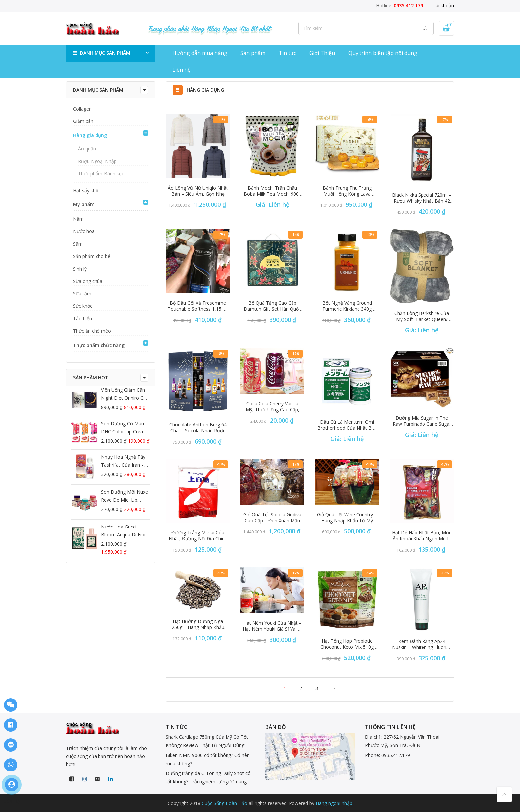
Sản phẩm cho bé (92, 256)
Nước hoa (84, 231)
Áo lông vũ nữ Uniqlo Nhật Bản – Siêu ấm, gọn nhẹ (198, 191)
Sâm (78, 244)
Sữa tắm (82, 294)
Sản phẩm (253, 53)
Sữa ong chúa (88, 281)
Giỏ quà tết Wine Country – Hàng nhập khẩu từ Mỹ (347, 518)
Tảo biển (82, 319)
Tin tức (287, 53)
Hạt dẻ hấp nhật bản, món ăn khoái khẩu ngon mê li (422, 536)
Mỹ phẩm (84, 204)
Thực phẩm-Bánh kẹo (101, 173)
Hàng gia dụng (90, 135)
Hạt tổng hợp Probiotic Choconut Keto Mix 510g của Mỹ (347, 644)
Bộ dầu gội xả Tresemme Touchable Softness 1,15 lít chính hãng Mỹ (198, 306)
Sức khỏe (83, 306)
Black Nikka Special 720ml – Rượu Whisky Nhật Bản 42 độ (422, 198)
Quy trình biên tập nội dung (383, 53)
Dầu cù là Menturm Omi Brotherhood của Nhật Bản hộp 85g (347, 425)
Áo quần (87, 149)
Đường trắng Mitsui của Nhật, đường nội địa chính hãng (198, 536)
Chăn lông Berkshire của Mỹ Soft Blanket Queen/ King (422, 316)
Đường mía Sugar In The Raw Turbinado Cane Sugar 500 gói (422, 421)
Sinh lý (80, 269)
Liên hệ (182, 70)
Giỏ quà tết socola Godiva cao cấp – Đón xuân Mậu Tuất (272, 518)
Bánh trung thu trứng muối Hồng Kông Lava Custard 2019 (347, 191)
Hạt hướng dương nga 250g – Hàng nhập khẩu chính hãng (198, 624)
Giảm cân (83, 121)
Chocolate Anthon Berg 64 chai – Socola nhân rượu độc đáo (198, 428)
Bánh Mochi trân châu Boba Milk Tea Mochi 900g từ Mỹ (273, 191)
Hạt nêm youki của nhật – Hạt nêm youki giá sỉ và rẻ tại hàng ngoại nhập (273, 626)
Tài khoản (443, 5)
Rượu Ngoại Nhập (97, 161)
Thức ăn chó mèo (92, 331)
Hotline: (399, 5)
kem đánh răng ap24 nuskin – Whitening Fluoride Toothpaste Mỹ (422, 644)
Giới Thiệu (322, 53)
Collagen (82, 109)
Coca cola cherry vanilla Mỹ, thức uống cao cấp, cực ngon (273, 407)
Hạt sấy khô (86, 190)
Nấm (78, 219)
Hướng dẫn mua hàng (200, 53)
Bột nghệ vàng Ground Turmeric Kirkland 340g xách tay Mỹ (347, 306)
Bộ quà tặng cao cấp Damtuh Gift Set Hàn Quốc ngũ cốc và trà (272, 306)
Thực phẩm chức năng (99, 345)
